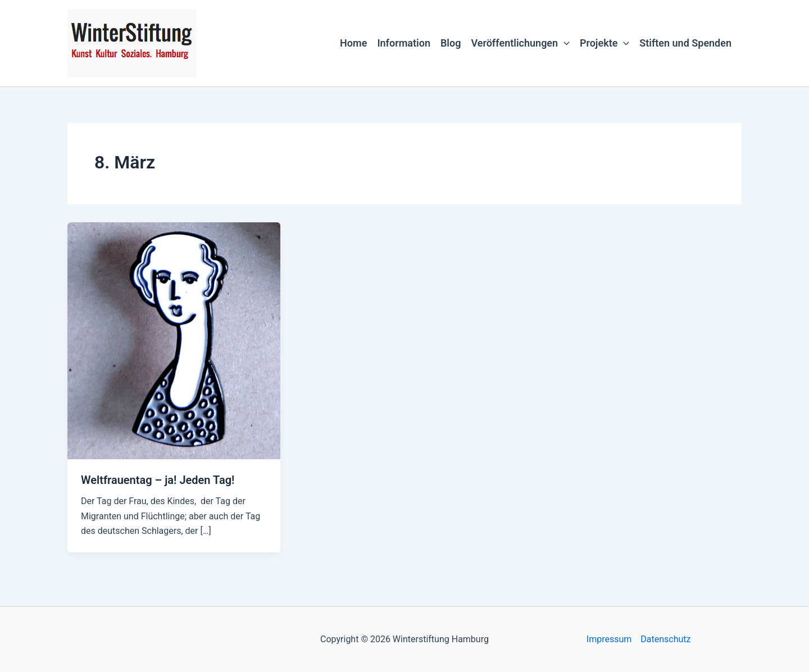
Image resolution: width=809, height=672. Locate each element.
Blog (451, 43)
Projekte (605, 43)
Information (404, 43)
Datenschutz (665, 639)
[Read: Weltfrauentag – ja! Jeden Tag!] (174, 340)
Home (353, 43)
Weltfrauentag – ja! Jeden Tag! (158, 480)
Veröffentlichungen (520, 43)
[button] (564, 43)
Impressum (609, 639)
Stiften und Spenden (685, 43)
